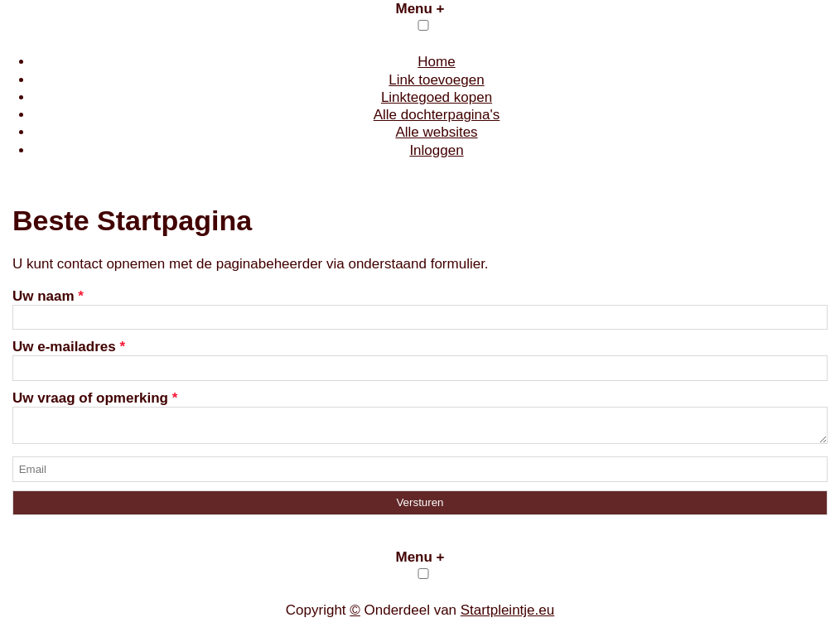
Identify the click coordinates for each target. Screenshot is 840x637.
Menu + (420, 9)
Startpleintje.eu (507, 615)
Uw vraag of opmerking (95, 398)
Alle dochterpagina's (437, 115)
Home (436, 62)
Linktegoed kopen (437, 97)
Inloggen (436, 150)
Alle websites (436, 132)
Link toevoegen (436, 80)
